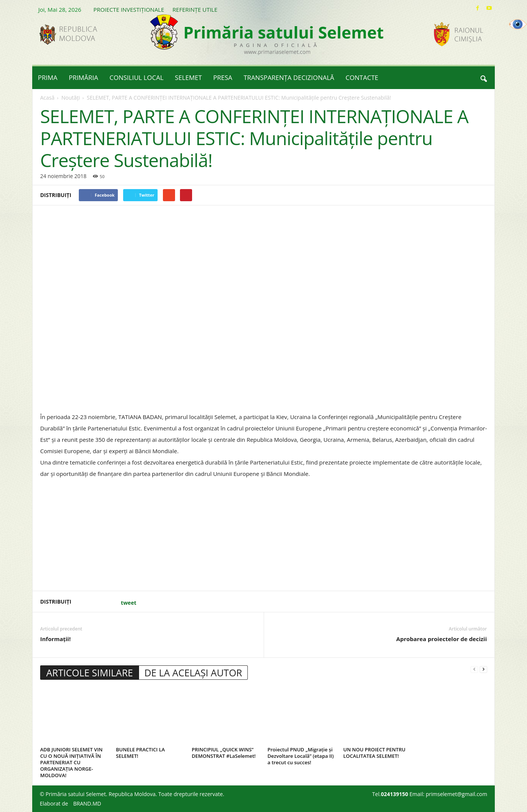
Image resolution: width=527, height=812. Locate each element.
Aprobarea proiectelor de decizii (442, 639)
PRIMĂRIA (84, 77)
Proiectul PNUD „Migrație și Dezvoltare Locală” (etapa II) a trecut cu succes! (301, 756)
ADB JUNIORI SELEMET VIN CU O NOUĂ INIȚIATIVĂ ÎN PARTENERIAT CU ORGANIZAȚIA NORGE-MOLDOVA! (71, 762)
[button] (483, 78)
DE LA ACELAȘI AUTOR (193, 673)
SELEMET (188, 77)
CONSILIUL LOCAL (137, 77)
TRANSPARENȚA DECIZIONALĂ (289, 77)
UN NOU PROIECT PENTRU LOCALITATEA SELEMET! (374, 753)
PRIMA (48, 77)
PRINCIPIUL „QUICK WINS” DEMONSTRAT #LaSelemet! (224, 753)
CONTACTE (362, 77)
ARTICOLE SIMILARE (90, 673)
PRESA (223, 77)
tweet (129, 603)
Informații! (55, 639)
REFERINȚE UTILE (195, 9)
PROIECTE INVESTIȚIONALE (129, 9)
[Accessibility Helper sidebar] (518, 24)
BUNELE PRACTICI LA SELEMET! (140, 753)
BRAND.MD (87, 803)
